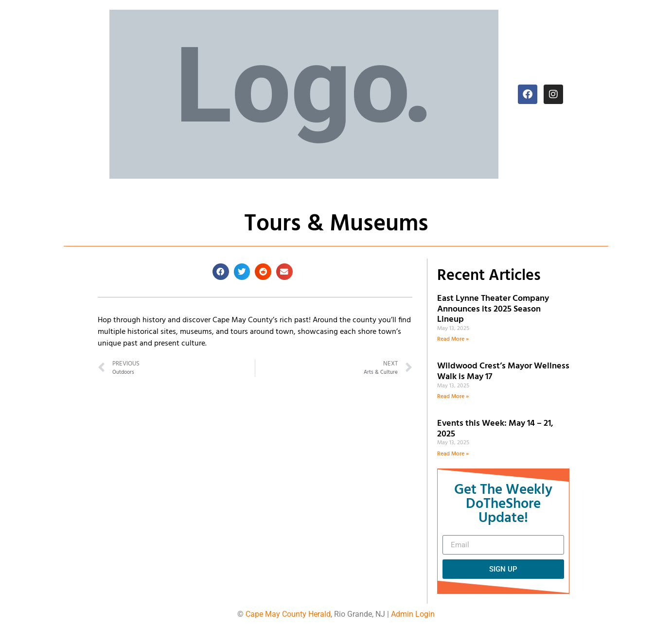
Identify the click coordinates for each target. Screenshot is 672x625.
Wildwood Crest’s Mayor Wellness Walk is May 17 (503, 372)
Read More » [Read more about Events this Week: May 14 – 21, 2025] (453, 454)
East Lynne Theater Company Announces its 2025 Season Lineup (493, 309)
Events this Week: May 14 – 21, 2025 (495, 429)
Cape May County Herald (288, 614)
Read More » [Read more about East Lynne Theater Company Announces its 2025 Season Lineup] (453, 339)
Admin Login (413, 614)
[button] (221, 272)
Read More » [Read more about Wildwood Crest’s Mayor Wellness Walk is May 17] (453, 397)
